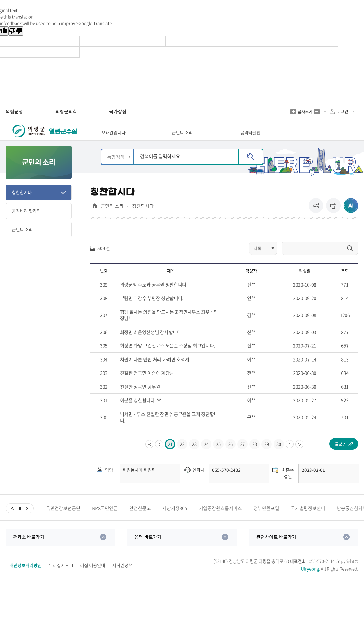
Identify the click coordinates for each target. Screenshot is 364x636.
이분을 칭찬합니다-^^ (141, 410)
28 (255, 454)
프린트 (333, 216)
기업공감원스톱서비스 (220, 518)
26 (230, 454)
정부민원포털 (266, 518)
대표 (95, 216)
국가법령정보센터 (308, 518)
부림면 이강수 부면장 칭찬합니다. (152, 308)
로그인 (343, 111)
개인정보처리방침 (26, 575)
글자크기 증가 (293, 112)
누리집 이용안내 (91, 575)
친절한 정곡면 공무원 (140, 396)
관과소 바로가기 (29, 547)
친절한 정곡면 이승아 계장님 (147, 383)
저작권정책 (122, 575)
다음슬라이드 (27, 518)
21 (170, 454)
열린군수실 (63, 137)
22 (182, 454)
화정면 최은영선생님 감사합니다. (151, 342)
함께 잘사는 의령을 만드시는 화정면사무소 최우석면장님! (169, 325)
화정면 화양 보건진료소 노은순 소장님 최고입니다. (167, 356)
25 (218, 454)
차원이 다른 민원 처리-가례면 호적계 (155, 369)
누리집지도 (59, 575)
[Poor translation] (16, 31)
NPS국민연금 (105, 518)
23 (194, 454)
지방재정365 (175, 518)
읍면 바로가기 (148, 547)
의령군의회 (66, 111)
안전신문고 (140, 518)
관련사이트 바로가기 (276, 547)
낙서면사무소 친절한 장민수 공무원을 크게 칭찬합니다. (169, 427)
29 (267, 454)
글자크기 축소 (317, 112)
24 (206, 454)
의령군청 (14, 111)
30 (279, 454)
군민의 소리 (112, 216)
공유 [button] (317, 216)
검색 (251, 167)
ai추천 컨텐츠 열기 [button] (351, 216)
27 (242, 454)
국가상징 (118, 111)
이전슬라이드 (12, 518)
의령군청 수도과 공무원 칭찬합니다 (153, 294)
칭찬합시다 (143, 216)
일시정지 (20, 518)
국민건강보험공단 (63, 518)
